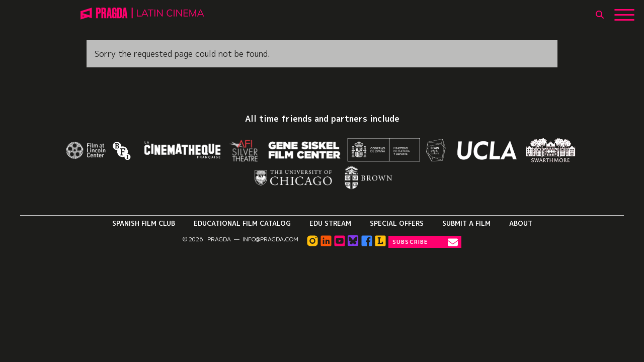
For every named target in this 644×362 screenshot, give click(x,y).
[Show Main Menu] (624, 11)
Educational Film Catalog (242, 223)
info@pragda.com (270, 239)
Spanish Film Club (144, 223)
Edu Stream (330, 223)
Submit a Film (466, 223)
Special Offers (397, 223)
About (521, 223)
